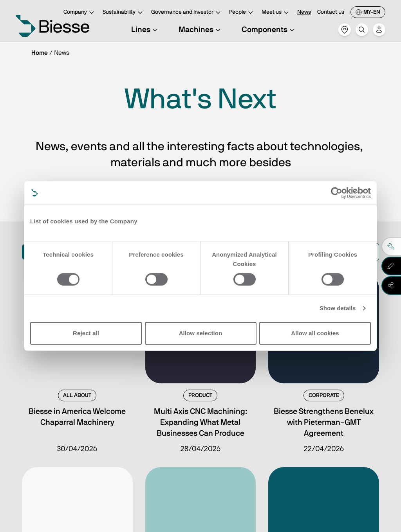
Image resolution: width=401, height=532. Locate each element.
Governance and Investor (187, 13)
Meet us (276, 13)
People (242, 13)
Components (269, 30)
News (304, 12)
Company (80, 13)
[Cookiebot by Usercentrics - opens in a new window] (337, 193)
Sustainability (124, 13)
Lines (145, 30)
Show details (338, 308)
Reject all (86, 333)
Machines (201, 30)
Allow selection (201, 333)
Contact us (331, 12)
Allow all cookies (315, 333)
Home (40, 53)
